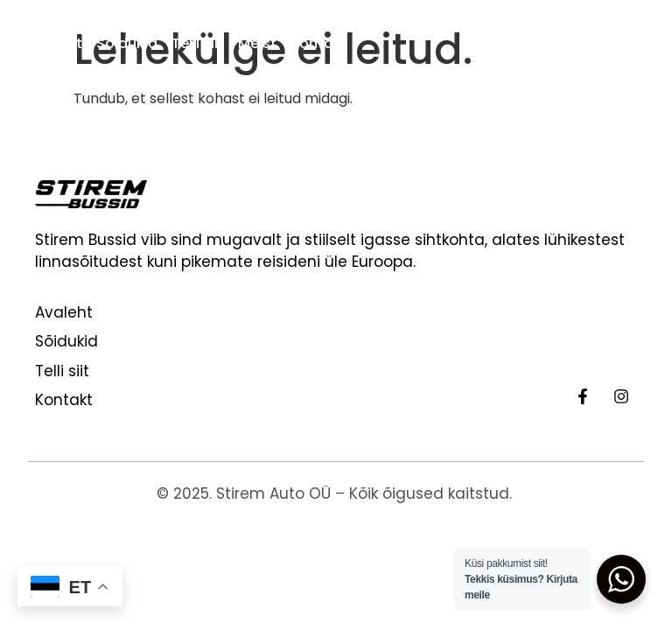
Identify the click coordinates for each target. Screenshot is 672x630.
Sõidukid (127, 43)
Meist (257, 43)
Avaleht (55, 43)
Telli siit (198, 43)
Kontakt (319, 43)
